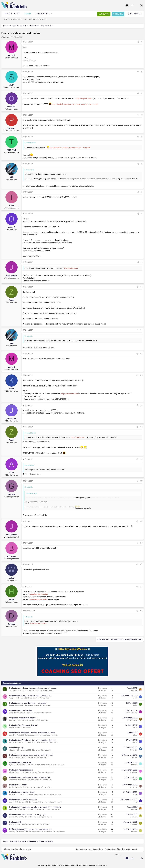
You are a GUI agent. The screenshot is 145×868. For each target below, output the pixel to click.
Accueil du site (12, 14)
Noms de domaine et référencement (40, 691)
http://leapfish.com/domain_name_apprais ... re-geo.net (75, 104)
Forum (28, 14)
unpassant (133, 824)
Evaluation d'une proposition (21, 770)
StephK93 (13, 728)
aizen (11, 757)
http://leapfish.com (84, 98)
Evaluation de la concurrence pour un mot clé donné (31, 755)
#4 (141, 115)
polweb (12, 824)
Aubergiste (133, 817)
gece (11, 713)
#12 (141, 354)
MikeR (135, 698)
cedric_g (12, 832)
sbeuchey (13, 750)
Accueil (134, 849)
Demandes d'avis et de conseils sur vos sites (41, 735)
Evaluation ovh (15, 822)
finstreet (134, 765)
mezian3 (6, 37)
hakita (12, 705)
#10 (141, 287)
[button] (52, 14)
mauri (11, 802)
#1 (141, 42)
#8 (141, 214)
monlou (12, 720)
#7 (141, 192)
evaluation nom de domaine (21, 710)
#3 (141, 93)
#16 (141, 459)
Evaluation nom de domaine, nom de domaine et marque (33, 688)
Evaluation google (17, 748)
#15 (141, 427)
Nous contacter (81, 849)
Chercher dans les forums (35, 20)
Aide (128, 849)
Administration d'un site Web (41, 780)
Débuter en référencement (38, 720)
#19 (141, 543)
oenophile (13, 743)
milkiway (12, 795)
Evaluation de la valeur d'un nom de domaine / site (30, 696)
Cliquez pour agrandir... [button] (83, 498)
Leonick (134, 728)
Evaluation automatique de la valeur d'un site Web (30, 777)
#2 (141, 72)
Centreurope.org (132, 713)
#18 (141, 521)
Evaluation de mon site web (21, 762)
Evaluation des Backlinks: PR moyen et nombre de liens (32, 740)
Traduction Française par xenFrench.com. (93, 865)
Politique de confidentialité (115, 849)
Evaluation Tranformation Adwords (24, 725)
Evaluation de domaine (38, 594)
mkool (12, 735)
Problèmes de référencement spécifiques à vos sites (46, 765)
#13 (141, 375)
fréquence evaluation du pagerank (23, 718)
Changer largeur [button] (25, 849)
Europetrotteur (132, 720)
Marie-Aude (133, 691)
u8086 (135, 795)
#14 (141, 405)
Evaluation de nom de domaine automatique (28, 703)
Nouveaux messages (13, 20)
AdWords (29, 728)
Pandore (134, 832)
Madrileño (134, 750)
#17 (141, 481)
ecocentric (13, 780)
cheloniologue (14, 772)
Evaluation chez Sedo (38, 599)
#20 (141, 565)
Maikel (135, 780)
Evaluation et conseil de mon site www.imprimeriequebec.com (35, 807)
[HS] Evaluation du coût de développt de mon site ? (30, 829)
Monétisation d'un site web (39, 698)
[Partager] (138, 42)
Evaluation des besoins (19, 785)
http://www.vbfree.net (70, 394)
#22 (141, 611)
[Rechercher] (134, 14)
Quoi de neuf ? (43, 14)
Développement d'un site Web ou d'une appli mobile (47, 832)
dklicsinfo (13, 809)
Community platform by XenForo (58, 865)
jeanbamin (13, 787)
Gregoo (12, 698)
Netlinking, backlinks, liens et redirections (43, 743)
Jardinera (13, 691)
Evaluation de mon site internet (22, 792)
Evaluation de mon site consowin (23, 800)
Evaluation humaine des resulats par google (27, 815)
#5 (141, 137)
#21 (141, 586)
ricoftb (12, 817)
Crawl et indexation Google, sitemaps (38, 817)
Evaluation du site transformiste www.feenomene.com (32, 733)
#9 (141, 262)
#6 (141, 164)
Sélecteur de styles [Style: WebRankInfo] (11, 849)
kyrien (11, 765)
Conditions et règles (96, 849)
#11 (141, 330)
